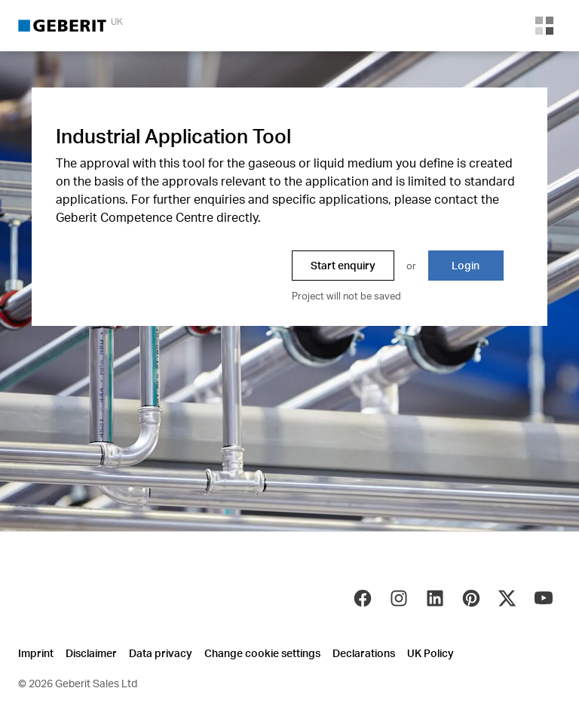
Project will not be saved (346, 296)
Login (466, 265)
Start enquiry (343, 265)
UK (117, 22)
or (411, 266)
